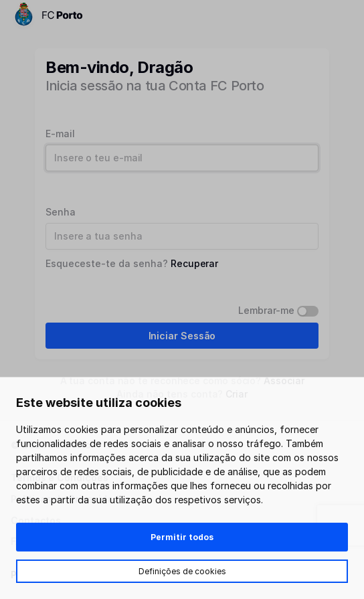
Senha (61, 212)
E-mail (60, 134)
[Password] (182, 236)
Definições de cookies (182, 571)
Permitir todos (182, 537)
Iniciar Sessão (182, 336)
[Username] (182, 158)
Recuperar (194, 263)
